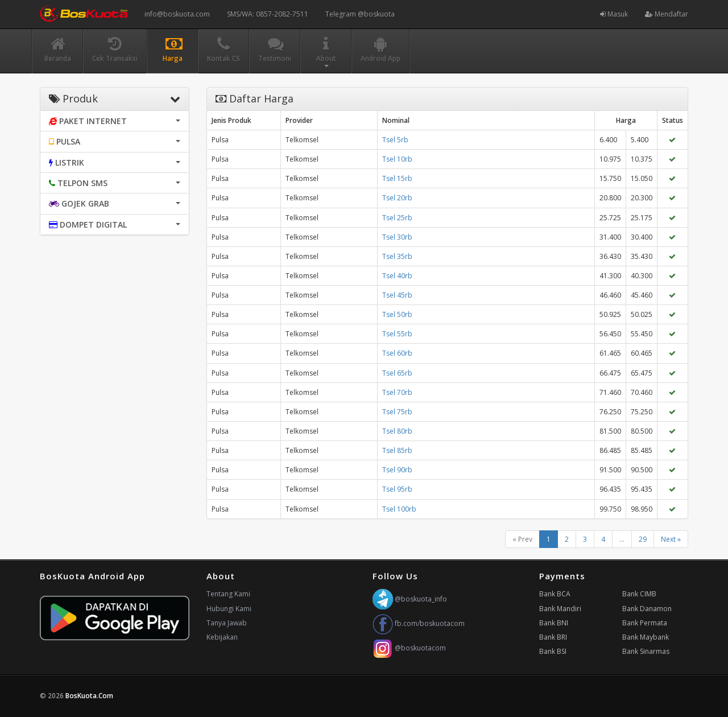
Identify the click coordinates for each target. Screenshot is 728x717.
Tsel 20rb (397, 198)
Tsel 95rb (397, 489)
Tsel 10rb (397, 159)
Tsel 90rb (397, 470)
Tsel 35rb (397, 256)
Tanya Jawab (227, 623)
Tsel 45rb (397, 295)
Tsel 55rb (397, 334)
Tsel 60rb (397, 353)
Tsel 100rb (399, 509)
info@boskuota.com (177, 14)
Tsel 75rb (397, 412)
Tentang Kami (228, 594)
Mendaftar (667, 14)
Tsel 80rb (397, 431)
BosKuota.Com (90, 696)
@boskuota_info (410, 599)
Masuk (614, 14)
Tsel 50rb (397, 314)
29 (643, 539)
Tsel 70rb (397, 392)
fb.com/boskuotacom (419, 623)
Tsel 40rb (397, 276)
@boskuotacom (409, 648)
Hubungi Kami (229, 609)
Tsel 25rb (397, 218)
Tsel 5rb (395, 140)
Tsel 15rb (397, 178)
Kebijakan (222, 637)
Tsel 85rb (397, 450)
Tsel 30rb (397, 237)
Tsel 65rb (397, 373)
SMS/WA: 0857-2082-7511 (268, 14)
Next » (671, 539)
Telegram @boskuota (360, 14)
